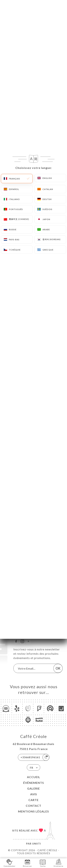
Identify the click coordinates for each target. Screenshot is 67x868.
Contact (33, 806)
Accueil (34, 777)
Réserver (27, 863)
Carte (33, 800)
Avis (34, 794)
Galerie (33, 788)
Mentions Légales (33, 811)
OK (58, 668)
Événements (34, 783)
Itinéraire (58, 863)
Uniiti (37, 844)
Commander (10, 863)
